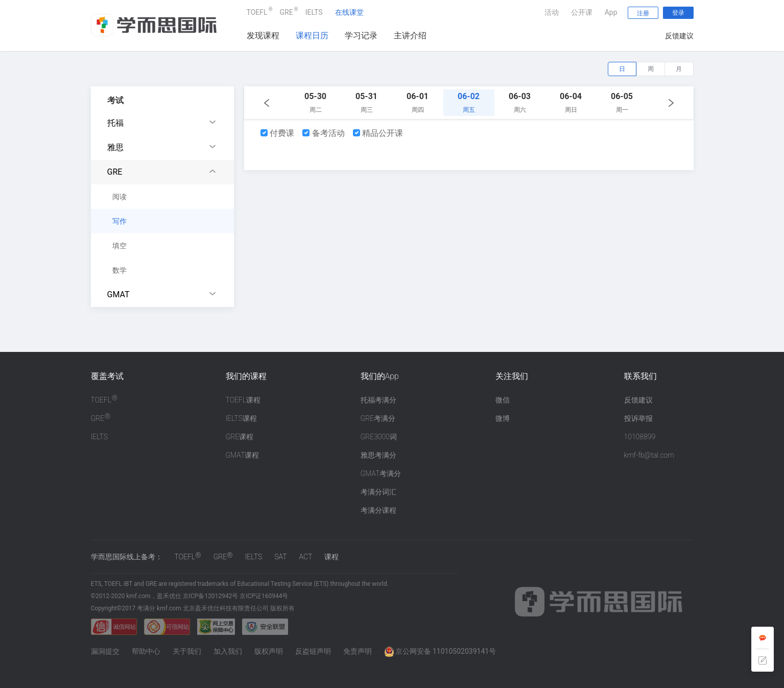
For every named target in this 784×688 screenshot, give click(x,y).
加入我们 (228, 651)
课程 (331, 557)
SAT (280, 557)
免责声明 (358, 651)
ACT (306, 557)
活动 (552, 12)
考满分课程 (378, 510)
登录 (678, 13)
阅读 (120, 197)
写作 (120, 221)
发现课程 (263, 35)
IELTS (314, 12)
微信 (503, 400)
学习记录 (361, 35)
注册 (643, 13)
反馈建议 (679, 36)
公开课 (582, 12)
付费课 (278, 133)
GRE (287, 11)
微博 (503, 418)
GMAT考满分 (381, 473)
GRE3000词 (379, 437)
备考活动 (324, 133)
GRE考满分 (378, 418)
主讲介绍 (410, 35)
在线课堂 (349, 12)
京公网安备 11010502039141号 (440, 651)
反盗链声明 (313, 651)
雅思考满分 (378, 455)
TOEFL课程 (243, 400)
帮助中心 (146, 651)
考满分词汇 (378, 492)
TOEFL (257, 11)
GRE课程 (240, 437)
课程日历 (312, 35)
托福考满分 (378, 400)
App (611, 12)
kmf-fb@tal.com (649, 455)
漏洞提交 (105, 651)
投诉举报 (638, 418)
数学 (120, 270)
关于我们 (187, 651)
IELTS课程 (242, 418)
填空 (120, 246)
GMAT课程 (243, 455)
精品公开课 (378, 133)
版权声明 (269, 651)
